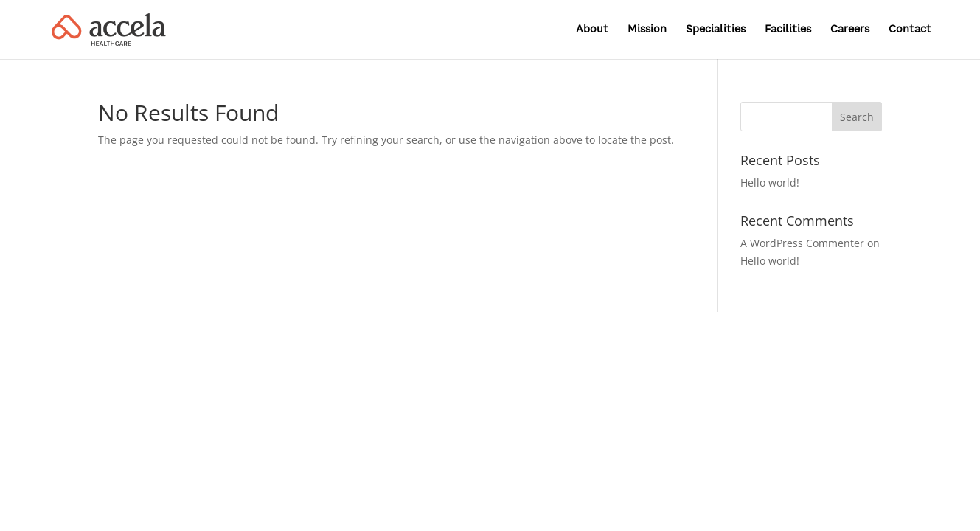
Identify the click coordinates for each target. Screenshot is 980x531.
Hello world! (770, 183)
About (592, 29)
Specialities (716, 29)
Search (857, 117)
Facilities (788, 29)
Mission (647, 29)
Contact (910, 29)
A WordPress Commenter (802, 243)
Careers (850, 29)
